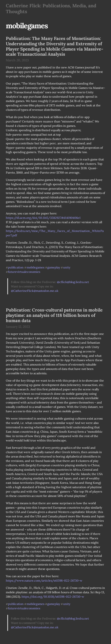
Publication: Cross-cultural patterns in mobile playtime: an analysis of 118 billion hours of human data (54, 315)
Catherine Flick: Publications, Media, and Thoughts (51, 8)
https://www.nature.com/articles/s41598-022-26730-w (44, 580)
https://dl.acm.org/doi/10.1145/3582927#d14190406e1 (43, 218)
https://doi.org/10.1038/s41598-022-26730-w (53, 597)
